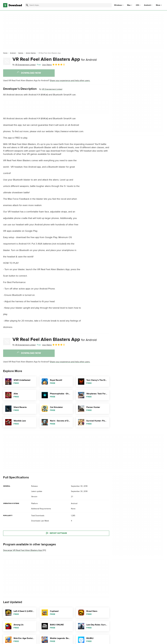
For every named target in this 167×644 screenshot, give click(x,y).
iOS (137, 5)
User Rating (54, 65)
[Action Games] (31, 53)
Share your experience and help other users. (70, 81)
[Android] (13, 53)
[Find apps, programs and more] (68, 5)
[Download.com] (13, 5)
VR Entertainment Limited (52, 89)
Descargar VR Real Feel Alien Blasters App (23, 550)
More (159, 5)
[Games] (21, 53)
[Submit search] (27, 5)
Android (147, 5)
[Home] (5, 53)
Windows (118, 5)
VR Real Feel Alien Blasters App (55, 59)
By (24, 65)
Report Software (56, 533)
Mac (129, 5)
